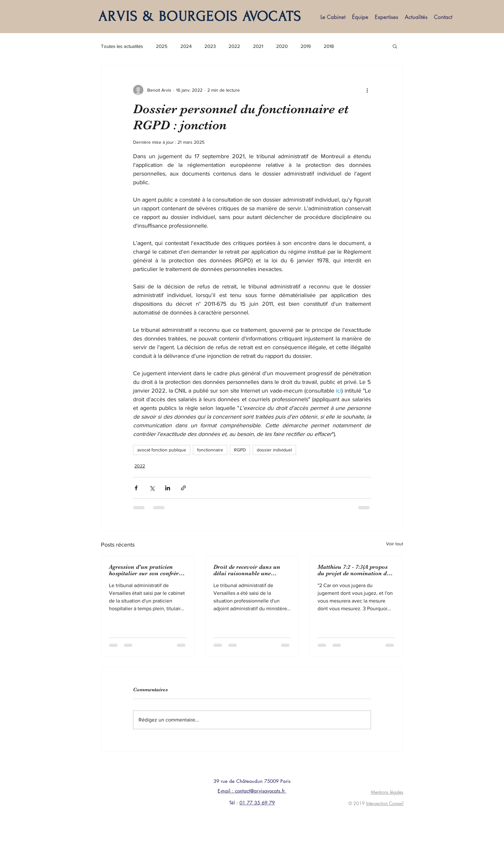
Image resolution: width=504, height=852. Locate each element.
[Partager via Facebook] (136, 488)
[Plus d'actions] (367, 90)
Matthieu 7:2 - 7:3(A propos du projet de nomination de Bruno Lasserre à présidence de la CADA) (355, 570)
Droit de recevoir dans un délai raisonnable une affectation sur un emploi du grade (251, 570)
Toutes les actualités (122, 46)
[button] (395, 46)
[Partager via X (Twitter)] (152, 488)
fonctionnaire (210, 450)
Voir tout (395, 544)
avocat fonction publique (162, 450)
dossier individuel (274, 450)
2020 (282, 46)
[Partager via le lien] (183, 488)
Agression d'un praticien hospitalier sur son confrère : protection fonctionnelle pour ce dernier (147, 570)
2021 (258, 46)
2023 (210, 46)
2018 (329, 46)
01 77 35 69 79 (257, 803)
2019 (306, 46)
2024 (186, 46)
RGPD (240, 450)
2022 (234, 46)
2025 (162, 46)
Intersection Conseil (385, 803)
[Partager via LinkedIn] (168, 488)
